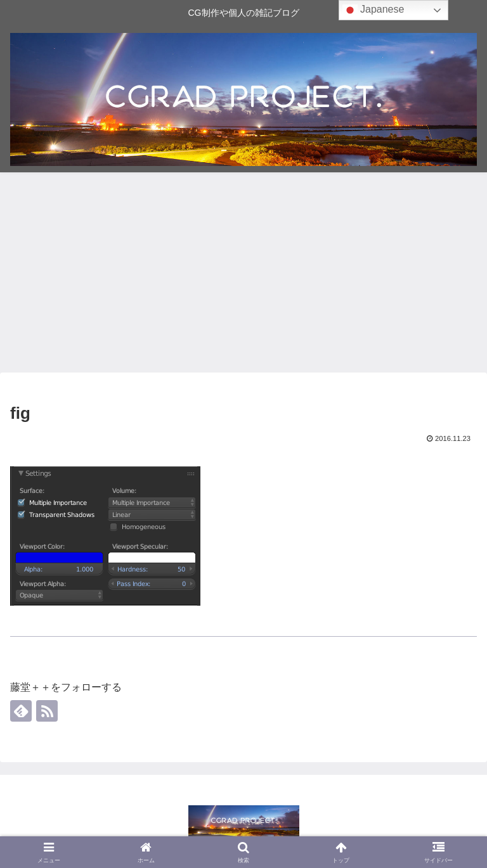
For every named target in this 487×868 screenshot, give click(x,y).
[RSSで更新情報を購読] (47, 711)
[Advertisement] (243, 276)
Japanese (373, 10)
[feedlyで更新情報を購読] (21, 711)
